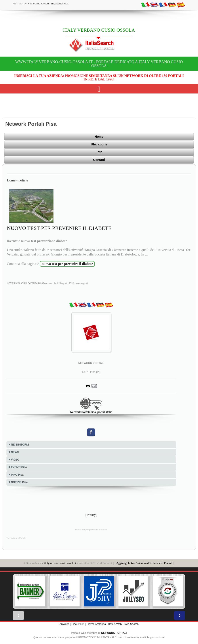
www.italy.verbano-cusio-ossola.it (57, 563)
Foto (99, 152)
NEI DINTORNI (20, 445)
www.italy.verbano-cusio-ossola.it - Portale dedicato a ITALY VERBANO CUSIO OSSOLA (99, 64)
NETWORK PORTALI (114, 633)
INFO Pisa (17, 475)
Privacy (91, 515)
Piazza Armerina (96, 624)
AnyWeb (64, 624)
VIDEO (15, 460)
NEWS (15, 452)
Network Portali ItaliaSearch (48, 4)
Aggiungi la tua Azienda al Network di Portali (144, 563)
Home (99, 137)
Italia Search (131, 624)
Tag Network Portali (16, 538)
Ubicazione (99, 144)
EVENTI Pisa (19, 467)
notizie (23, 180)
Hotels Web (115, 624)
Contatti (99, 160)
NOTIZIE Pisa (19, 482)
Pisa (74, 624)
